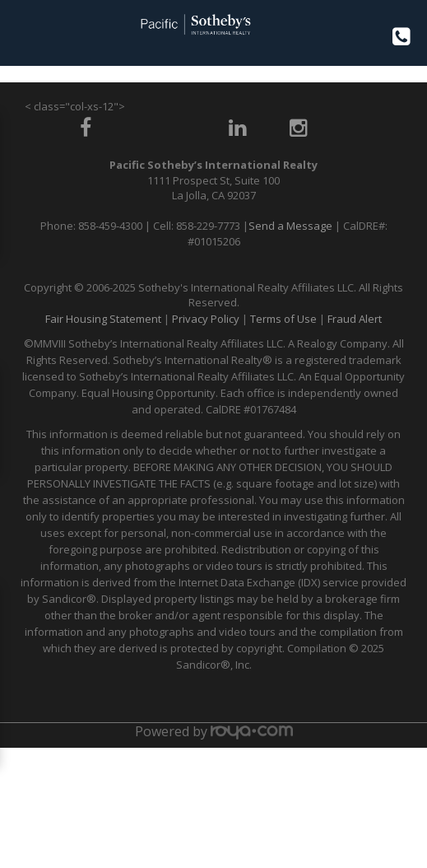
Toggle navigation (19, 32)
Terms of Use (283, 319)
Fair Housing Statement (103, 319)
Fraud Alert (355, 319)
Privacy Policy (206, 319)
